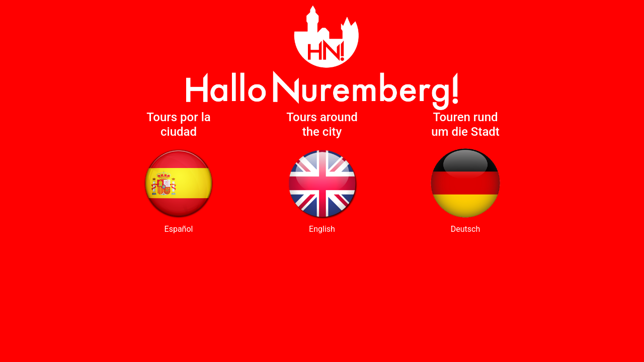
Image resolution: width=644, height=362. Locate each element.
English (322, 229)
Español (179, 229)
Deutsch (465, 229)
